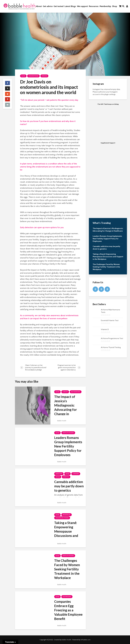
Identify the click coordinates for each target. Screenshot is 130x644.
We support (82, 6)
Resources (94, 6)
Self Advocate (76, 392)
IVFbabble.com (86, 640)
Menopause (67, 515)
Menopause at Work (62, 518)
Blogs (23, 76)
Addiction (59, 474)
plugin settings (110, 94)
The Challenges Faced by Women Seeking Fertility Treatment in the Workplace (67, 569)
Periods (44, 76)
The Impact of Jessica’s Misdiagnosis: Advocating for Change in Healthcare (66, 407)
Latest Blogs (70, 6)
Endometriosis (33, 76)
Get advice (48, 6)
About (39, 6)
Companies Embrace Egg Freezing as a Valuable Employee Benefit (68, 610)
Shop (115, 6)
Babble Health (60, 421)
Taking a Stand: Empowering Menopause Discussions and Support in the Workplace (66, 533)
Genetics (66, 477)
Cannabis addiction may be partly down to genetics (69, 486)
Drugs (58, 477)
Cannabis (76, 474)
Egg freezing (67, 597)
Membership (105, 6)
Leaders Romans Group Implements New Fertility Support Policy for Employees (68, 446)
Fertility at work (68, 433)
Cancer (65, 392)
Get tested (59, 6)
